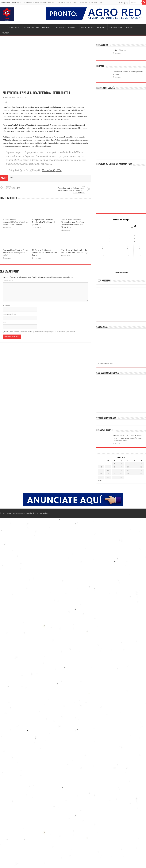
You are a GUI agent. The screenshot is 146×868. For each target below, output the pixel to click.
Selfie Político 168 (20, 187)
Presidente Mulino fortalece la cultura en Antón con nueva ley (75, 251)
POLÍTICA (5, 33)
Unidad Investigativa (67, 2)
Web (4, 323)
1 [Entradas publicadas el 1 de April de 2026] (115, 463)
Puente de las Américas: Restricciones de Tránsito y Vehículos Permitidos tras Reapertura (73, 223)
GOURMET (72, 27)
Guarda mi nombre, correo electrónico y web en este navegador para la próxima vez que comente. (41, 331)
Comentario (8, 281)
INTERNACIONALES (32, 27)
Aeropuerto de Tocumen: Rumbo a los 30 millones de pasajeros (44, 222)
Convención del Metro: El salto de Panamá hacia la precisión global (16, 252)
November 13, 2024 (52, 170)
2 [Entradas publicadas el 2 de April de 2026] (121, 463)
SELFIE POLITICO (88, 27)
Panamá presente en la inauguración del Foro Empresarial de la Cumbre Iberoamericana (71, 190)
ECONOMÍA (47, 27)
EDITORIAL (102, 27)
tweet (5, 102)
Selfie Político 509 (120, 50)
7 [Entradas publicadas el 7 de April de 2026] (108, 467)
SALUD (102, 2)
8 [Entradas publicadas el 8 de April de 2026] (115, 467)
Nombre (6, 305)
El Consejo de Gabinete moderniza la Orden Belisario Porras (44, 252)
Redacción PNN (10, 97)
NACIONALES (14, 27)
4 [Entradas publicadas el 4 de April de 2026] (134, 463)
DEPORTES (60, 27)
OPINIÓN (130, 27)
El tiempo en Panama (121, 272)
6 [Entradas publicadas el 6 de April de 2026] (101, 467)
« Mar (100, 480)
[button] (102, 304)
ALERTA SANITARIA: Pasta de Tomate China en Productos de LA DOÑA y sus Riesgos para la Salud (128, 438)
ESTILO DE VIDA (115, 27)
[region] (121, 305)
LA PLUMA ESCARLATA (88, 2)
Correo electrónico (10, 314)
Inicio (4, 27)
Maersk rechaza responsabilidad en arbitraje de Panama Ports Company (16, 222)
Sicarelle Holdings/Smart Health (39, 2)
